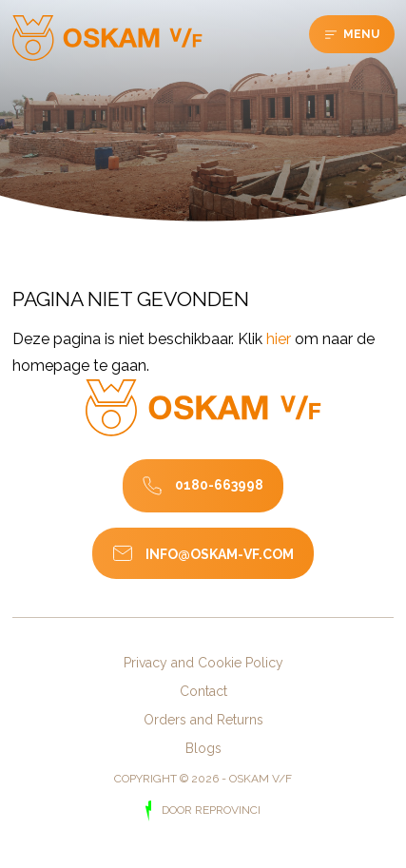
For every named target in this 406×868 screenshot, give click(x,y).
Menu (360, 34)
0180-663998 (219, 485)
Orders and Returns (203, 720)
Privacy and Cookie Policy (203, 663)
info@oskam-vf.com (220, 554)
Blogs (203, 748)
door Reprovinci (210, 810)
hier (279, 339)
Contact (203, 691)
